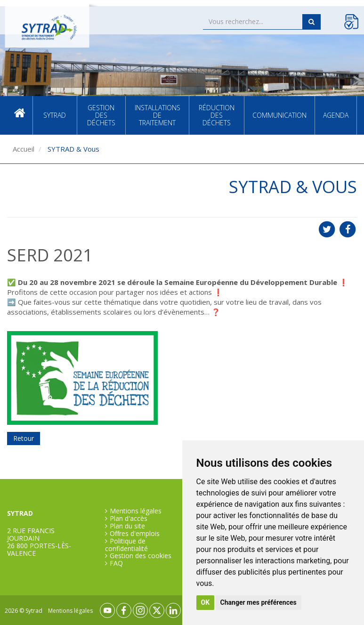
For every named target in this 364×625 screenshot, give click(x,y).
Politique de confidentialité (126, 545)
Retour (24, 438)
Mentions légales (136, 511)
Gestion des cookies (141, 556)
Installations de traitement (158, 115)
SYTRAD (55, 115)
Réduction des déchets (217, 115)
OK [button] (206, 602)
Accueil (20, 115)
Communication (279, 115)
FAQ (116, 563)
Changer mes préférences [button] (259, 602)
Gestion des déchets (101, 115)
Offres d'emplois (135, 534)
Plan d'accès (129, 519)
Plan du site (127, 526)
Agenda (336, 115)
